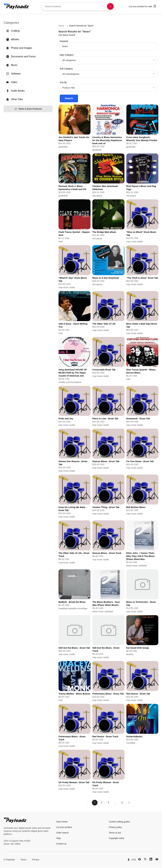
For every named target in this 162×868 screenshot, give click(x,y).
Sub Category (66, 69)
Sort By (63, 82)
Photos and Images (19, 48)
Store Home (62, 822)
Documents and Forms (21, 57)
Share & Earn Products (28, 109)
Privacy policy (115, 828)
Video (12, 82)
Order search (62, 833)
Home (61, 26)
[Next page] (130, 803)
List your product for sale (142, 6)
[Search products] (110, 6)
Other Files (14, 99)
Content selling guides (119, 822)
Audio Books (15, 91)
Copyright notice (117, 839)
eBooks (13, 39)
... (116, 803)
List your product (64, 828)
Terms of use (115, 833)
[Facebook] (140, 860)
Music (12, 65)
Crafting (13, 31)
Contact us (61, 844)
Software (13, 74)
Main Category (67, 55)
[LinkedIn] (151, 860)
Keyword (64, 41)
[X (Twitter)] (145, 860)
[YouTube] (157, 860)
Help (58, 839)
